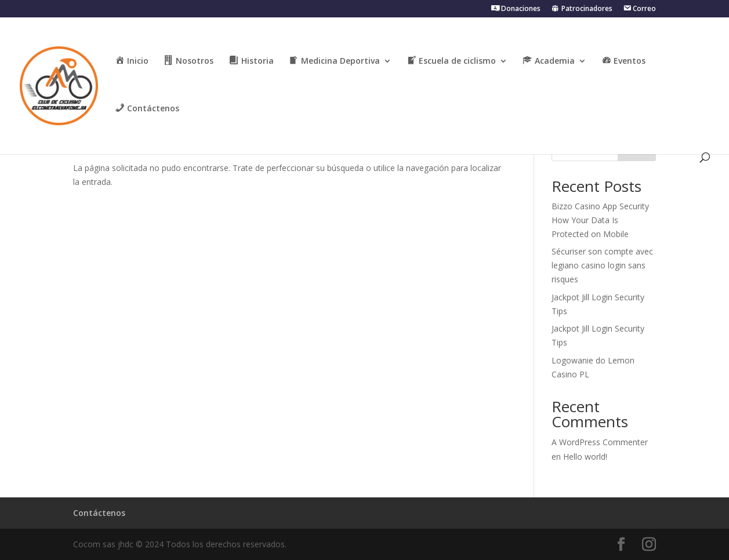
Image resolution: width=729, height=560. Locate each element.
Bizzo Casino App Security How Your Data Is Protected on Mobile (600, 220)
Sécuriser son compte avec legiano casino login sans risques (602, 265)
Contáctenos (99, 513)
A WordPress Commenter (600, 442)
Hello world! (585, 457)
